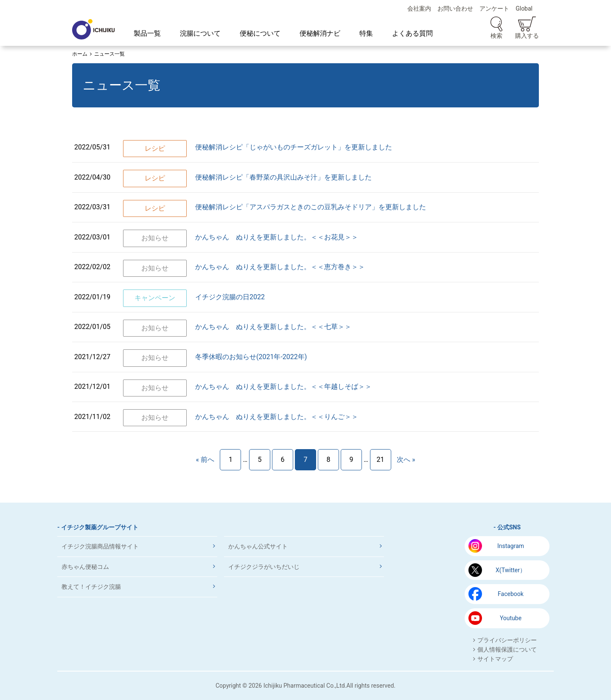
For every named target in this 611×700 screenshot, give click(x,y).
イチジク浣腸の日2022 (230, 297)
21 (381, 460)
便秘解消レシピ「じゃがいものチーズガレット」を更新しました (294, 147)
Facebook (511, 594)
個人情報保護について (507, 649)
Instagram (511, 546)
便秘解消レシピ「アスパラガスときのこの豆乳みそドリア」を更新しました (311, 207)
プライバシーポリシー (507, 640)
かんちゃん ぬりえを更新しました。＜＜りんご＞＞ (277, 417)
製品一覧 (147, 33)
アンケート (494, 8)
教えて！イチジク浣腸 (91, 587)
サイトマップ (495, 659)
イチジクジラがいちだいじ (264, 567)
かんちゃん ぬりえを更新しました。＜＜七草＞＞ (273, 327)
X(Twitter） (511, 570)
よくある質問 (412, 33)
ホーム (80, 54)
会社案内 (419, 8)
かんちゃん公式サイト (258, 546)
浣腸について (200, 33)
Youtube (511, 618)
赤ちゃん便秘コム (85, 567)
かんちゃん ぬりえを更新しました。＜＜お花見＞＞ (277, 237)
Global (524, 8)
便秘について (260, 33)
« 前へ (205, 460)
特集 (366, 33)
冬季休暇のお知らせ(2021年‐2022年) (251, 357)
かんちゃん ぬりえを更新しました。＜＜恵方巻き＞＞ (280, 267)
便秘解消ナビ (320, 33)
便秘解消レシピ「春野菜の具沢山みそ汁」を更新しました (283, 177)
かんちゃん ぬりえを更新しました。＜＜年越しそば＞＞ (283, 387)
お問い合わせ (455, 8)
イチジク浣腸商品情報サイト (100, 546)
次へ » (406, 460)
